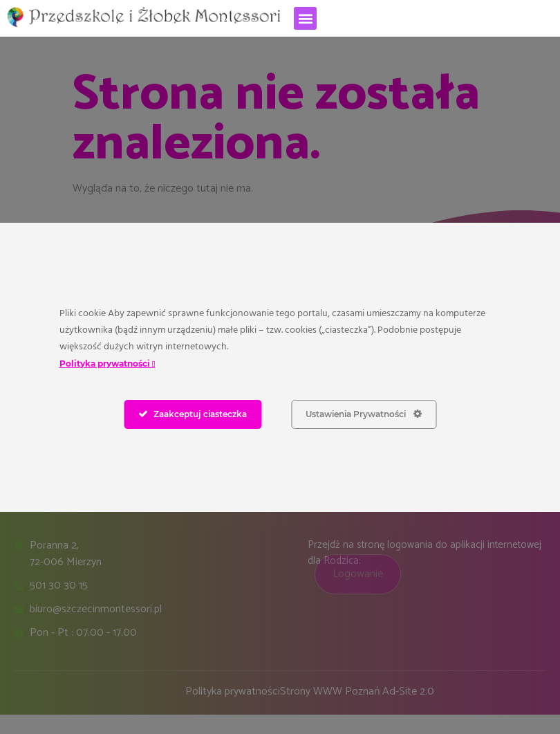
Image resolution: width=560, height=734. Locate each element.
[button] (305, 18)
